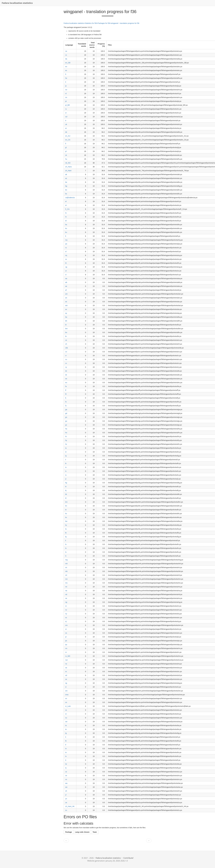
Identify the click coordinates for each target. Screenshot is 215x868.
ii (66, 460)
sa (66, 668)
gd (66, 413)
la (66, 529)
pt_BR (68, 105)
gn (66, 417)
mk (66, 571)
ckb (67, 348)
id (66, 221)
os (66, 633)
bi (66, 325)
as (66, 302)
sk (66, 155)
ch (66, 344)
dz (66, 375)
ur (66, 271)
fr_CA (67, 209)
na (66, 591)
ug (66, 267)
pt (66, 101)
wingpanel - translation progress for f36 (125, 23)
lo (66, 548)
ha (66, 429)
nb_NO (68, 163)
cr (66, 356)
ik (66, 463)
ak (66, 174)
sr (66, 113)
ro (66, 248)
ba (66, 317)
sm (66, 691)
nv (66, 610)
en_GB (68, 63)
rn (66, 652)
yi (66, 795)
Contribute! (128, 858)
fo (66, 402)
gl (66, 147)
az (66, 178)
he (66, 78)
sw (66, 722)
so (66, 702)
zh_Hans (69, 167)
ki (66, 487)
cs (66, 55)
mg (66, 560)
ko (66, 228)
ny (66, 614)
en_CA (68, 140)
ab (66, 282)
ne (66, 598)
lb (66, 533)
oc (66, 618)
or (66, 629)
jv (66, 479)
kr (66, 510)
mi (66, 567)
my (66, 240)
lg (66, 537)
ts (66, 756)
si (66, 687)
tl (66, 745)
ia (66, 448)
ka (66, 225)
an (66, 298)
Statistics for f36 (91, 23)
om (66, 625)
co (66, 352)
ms (66, 583)
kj (66, 490)
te (66, 729)
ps (66, 641)
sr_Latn (68, 706)
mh (66, 564)
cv (66, 363)
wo (66, 787)
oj (66, 621)
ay (66, 313)
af (66, 290)
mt (66, 587)
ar (66, 128)
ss (66, 710)
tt (66, 760)
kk (66, 494)
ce (66, 340)
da (66, 59)
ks (66, 514)
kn (66, 506)
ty (66, 768)
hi (66, 213)
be (66, 182)
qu (66, 645)
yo (66, 799)
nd (66, 594)
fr (66, 74)
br (66, 336)
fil (66, 394)
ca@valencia (70, 198)
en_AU (68, 136)
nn (66, 97)
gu (66, 421)
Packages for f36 (104, 23)
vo (66, 779)
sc (66, 671)
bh (66, 321)
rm (66, 648)
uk (66, 124)
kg (66, 483)
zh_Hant (68, 171)
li (66, 540)
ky (66, 525)
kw (66, 521)
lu (66, 552)
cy (66, 367)
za (66, 802)
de (66, 132)
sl (66, 252)
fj (66, 398)
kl (66, 498)
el (66, 201)
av (66, 309)
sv (66, 259)
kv (66, 517)
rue (66, 660)
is (66, 471)
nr (66, 606)
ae (66, 286)
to (66, 752)
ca (66, 51)
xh (66, 791)
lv (66, 556)
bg (66, 186)
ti (66, 737)
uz (66, 772)
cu (66, 359)
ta (66, 725)
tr (66, 120)
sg (66, 683)
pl (66, 151)
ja (66, 86)
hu (66, 159)
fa (66, 386)
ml (66, 575)
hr (66, 217)
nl (66, 94)
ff (66, 390)
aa (66, 278)
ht (66, 436)
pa (66, 244)
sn (66, 698)
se (66, 679)
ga (66, 409)
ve (66, 776)
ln (66, 544)
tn (66, 749)
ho (66, 433)
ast (66, 305)
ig (66, 456)
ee (66, 379)
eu (66, 383)
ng (66, 602)
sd (66, 675)
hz (66, 444)
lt (66, 236)
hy (66, 440)
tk (66, 741)
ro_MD (68, 656)
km (66, 502)
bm (66, 329)
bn (66, 190)
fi (66, 144)
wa (66, 783)
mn (66, 579)
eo (66, 67)
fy (66, 406)
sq (66, 255)
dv (66, 371)
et (66, 205)
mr (66, 90)
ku (66, 232)
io (66, 467)
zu (66, 810)
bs (66, 194)
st (66, 714)
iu (66, 475)
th (66, 263)
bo (66, 332)
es (66, 70)
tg (66, 733)
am (66, 294)
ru (66, 109)
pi (66, 637)
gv (66, 425)
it (66, 82)
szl (66, 117)
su (66, 718)
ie (66, 452)
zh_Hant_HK (70, 806)
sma (67, 695)
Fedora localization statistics (17, 3)
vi (66, 275)
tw (66, 764)
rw (66, 664)
